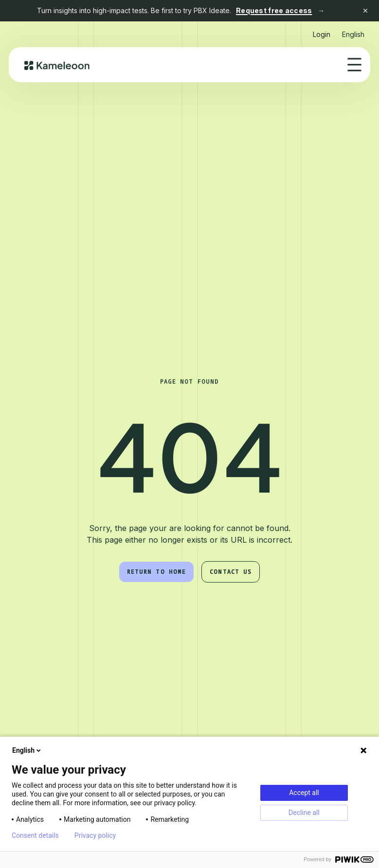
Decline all (304, 813)
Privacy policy (95, 835)
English (27, 750)
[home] (57, 65)
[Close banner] (365, 11)
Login (322, 34)
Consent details (35, 835)
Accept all (304, 793)
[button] (353, 30)
